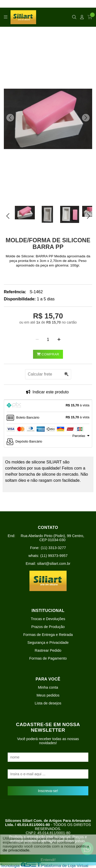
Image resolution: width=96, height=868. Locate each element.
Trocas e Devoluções (48, 619)
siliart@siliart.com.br (54, 564)
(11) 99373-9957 (54, 556)
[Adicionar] (59, 340)
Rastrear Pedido (48, 650)
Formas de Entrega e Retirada (48, 635)
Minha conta (48, 687)
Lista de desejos (48, 703)
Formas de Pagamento (48, 658)
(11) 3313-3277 (53, 548)
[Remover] (37, 340)
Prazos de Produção (48, 627)
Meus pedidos (48, 695)
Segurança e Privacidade (48, 643)
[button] (10, 118)
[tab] (48, 406)
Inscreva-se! (48, 791)
